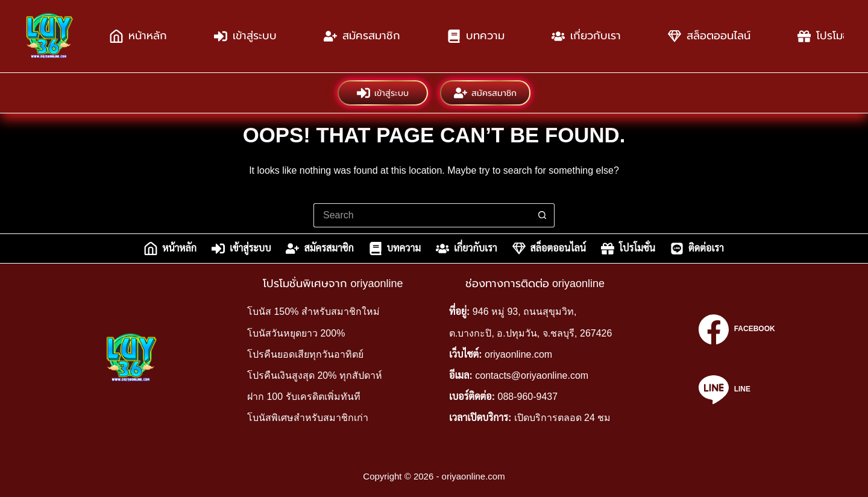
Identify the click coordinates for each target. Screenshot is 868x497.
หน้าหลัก (138, 36)
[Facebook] (737, 329)
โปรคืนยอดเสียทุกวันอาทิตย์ (305, 354)
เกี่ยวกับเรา (586, 36)
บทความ (476, 36)
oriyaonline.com (518, 354)
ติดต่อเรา (697, 248)
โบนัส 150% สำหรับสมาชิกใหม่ (313, 312)
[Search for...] (422, 215)
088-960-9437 (528, 397)
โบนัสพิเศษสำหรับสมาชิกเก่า (308, 418)
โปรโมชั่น (628, 248)
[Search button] (542, 215)
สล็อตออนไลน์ (709, 36)
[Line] (737, 390)
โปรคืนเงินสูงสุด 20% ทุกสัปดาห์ (315, 375)
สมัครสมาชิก (362, 36)
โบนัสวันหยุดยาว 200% (296, 333)
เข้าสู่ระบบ (245, 36)
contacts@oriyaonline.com (532, 375)
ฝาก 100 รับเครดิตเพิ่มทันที (304, 397)
